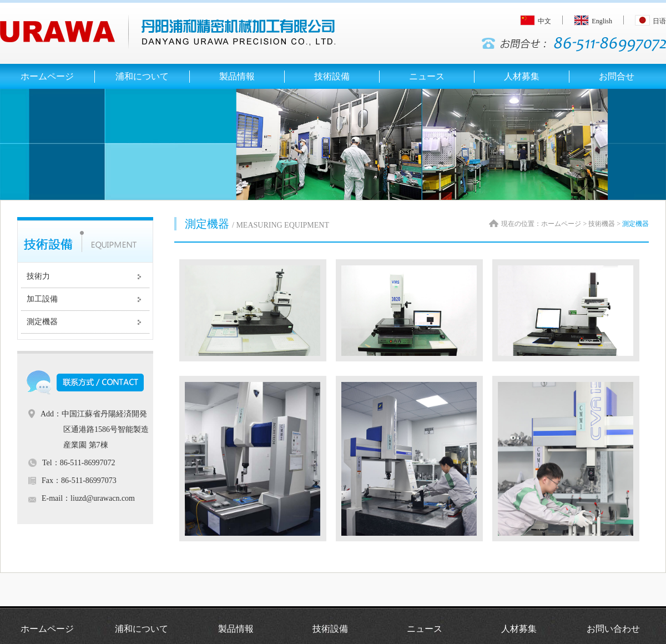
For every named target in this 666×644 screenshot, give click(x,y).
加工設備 (42, 299)
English (593, 21)
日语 (650, 21)
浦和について (142, 629)
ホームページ (47, 629)
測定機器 (42, 322)
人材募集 (519, 629)
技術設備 (330, 629)
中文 (536, 21)
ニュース (425, 629)
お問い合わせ (613, 629)
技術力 (38, 276)
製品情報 (236, 629)
